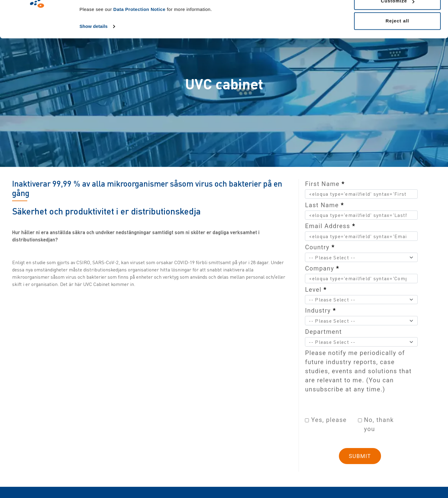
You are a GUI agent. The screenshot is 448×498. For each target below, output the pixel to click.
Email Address (330, 226)
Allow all (397, 16)
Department (323, 332)
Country (320, 247)
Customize (398, 36)
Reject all (397, 56)
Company (322, 268)
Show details (94, 61)
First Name (325, 184)
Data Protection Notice (139, 44)
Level (316, 290)
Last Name (324, 205)
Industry (320, 310)
